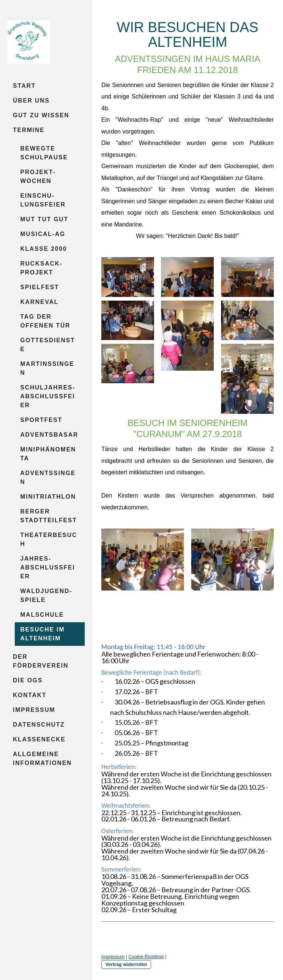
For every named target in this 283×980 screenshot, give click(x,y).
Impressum (34, 710)
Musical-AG (43, 234)
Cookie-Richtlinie (146, 957)
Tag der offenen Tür (45, 321)
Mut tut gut (44, 219)
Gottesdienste (48, 345)
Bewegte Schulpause (44, 153)
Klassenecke (39, 739)
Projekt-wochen (38, 176)
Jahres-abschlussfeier (48, 567)
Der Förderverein (41, 661)
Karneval (39, 302)
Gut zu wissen (41, 115)
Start (24, 86)
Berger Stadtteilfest (49, 516)
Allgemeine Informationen (42, 759)
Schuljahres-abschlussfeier (48, 396)
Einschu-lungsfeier (43, 200)
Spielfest (40, 287)
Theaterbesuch (49, 539)
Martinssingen (47, 368)
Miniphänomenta (48, 454)
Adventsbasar (49, 435)
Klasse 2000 (44, 249)
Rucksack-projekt (41, 268)
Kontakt (30, 695)
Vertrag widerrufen (126, 964)
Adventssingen (48, 477)
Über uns (31, 101)
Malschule (42, 615)
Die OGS (28, 680)
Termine (29, 130)
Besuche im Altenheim (42, 634)
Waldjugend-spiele (46, 595)
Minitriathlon (48, 497)
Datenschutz (39, 725)
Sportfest (41, 420)
